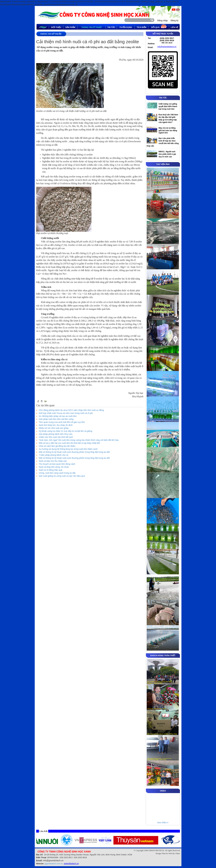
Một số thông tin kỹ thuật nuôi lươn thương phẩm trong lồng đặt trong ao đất (74, 452)
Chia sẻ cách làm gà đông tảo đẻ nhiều (57, 446)
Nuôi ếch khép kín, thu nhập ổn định (56, 425)
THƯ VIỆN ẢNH (163, 164)
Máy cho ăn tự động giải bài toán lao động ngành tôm (168, 130)
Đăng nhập (162, 20)
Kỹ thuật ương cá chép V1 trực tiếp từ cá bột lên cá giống (65, 431)
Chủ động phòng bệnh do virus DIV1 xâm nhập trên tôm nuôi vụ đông (71, 410)
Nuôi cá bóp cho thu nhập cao (53, 461)
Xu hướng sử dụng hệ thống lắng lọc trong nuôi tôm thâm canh (68, 449)
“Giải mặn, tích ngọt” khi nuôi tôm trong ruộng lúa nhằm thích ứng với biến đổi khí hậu (79, 440)
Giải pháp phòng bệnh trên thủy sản (56, 434)
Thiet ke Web (167, 853)
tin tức (111, 27)
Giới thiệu (56, 27)
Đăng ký (174, 20)
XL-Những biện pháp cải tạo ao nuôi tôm (58, 416)
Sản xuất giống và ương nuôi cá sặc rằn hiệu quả (62, 476)
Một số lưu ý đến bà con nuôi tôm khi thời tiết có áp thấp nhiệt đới (69, 443)
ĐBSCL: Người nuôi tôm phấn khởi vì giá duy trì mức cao (167, 154)
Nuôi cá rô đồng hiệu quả (51, 470)
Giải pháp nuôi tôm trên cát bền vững (56, 419)
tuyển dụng (126, 27)
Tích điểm (142, 27)
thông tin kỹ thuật (92, 27)
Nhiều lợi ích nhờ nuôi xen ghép (54, 428)
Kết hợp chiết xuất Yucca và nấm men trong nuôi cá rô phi (66, 413)
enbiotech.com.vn (54, 864)
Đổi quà (159, 27)
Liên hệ (174, 27)
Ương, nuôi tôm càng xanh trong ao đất (57, 473)
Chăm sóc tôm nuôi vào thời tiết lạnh (56, 437)
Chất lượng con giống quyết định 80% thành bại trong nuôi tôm (168, 106)
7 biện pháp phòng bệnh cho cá (54, 455)
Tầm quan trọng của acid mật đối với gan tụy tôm (62, 422)
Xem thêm (163, 823)
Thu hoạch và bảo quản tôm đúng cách (57, 464)
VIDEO (163, 791)
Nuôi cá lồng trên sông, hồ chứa (54, 467)
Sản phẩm (70, 27)
